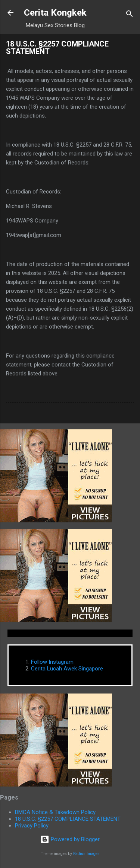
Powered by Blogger (70, 839)
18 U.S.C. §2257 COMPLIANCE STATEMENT (68, 819)
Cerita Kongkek (55, 13)
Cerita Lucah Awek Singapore (67, 669)
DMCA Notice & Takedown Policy (55, 812)
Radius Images (86, 854)
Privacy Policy (32, 826)
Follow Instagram (52, 662)
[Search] (130, 15)
